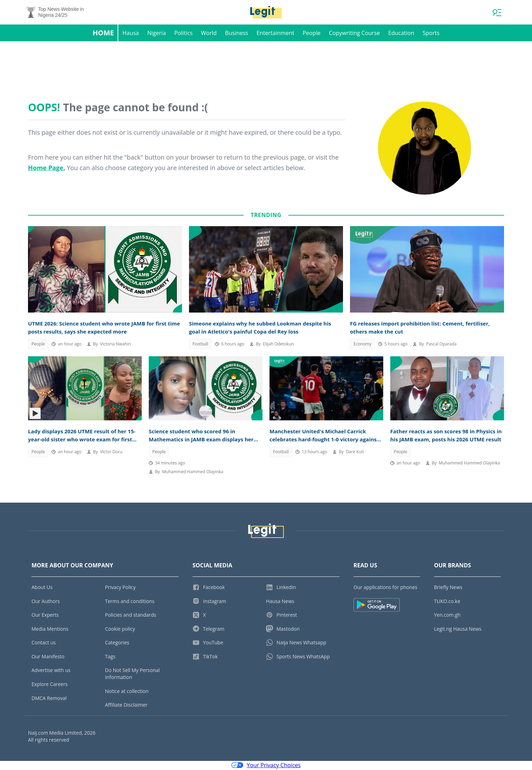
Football (200, 345)
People (312, 34)
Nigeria (157, 34)
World (209, 34)
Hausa (131, 34)
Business (237, 34)
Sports (431, 34)
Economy (362, 345)
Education (401, 34)
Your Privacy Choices (266, 766)
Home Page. (47, 168)
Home (103, 33)
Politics (183, 34)
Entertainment (275, 34)
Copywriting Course (355, 34)
